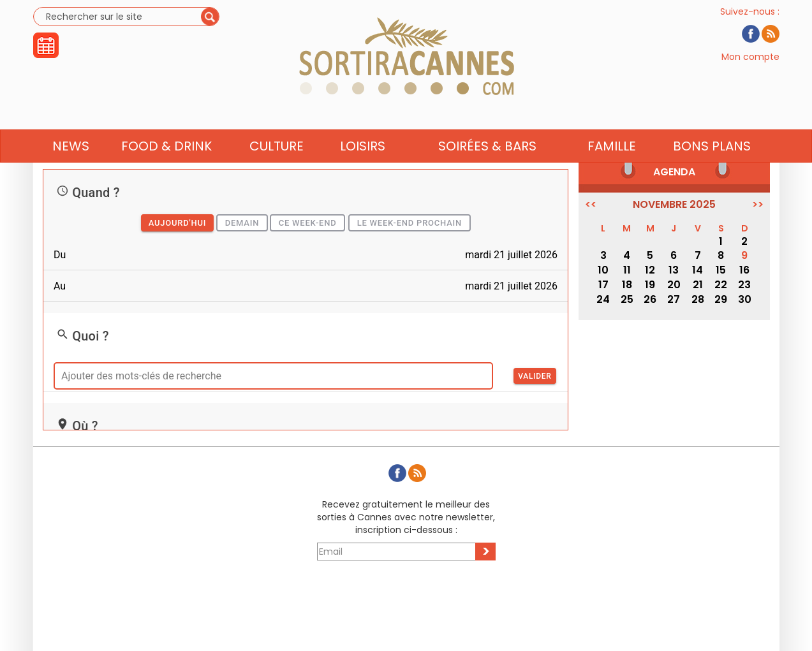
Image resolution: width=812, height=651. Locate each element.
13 (674, 270)
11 (627, 270)
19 (650, 285)
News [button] (71, 170)
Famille (612, 170)
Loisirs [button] (363, 170)
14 (698, 270)
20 (674, 285)
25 (627, 299)
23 (744, 285)
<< (591, 205)
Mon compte (750, 69)
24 (603, 299)
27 (674, 299)
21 (698, 285)
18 (627, 285)
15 (721, 270)
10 (603, 270)
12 (650, 270)
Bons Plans (712, 170)
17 (603, 285)
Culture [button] (277, 170)
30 (745, 299)
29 (721, 299)
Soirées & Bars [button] (487, 170)
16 (744, 270)
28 (698, 299)
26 (650, 299)
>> (758, 205)
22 (721, 285)
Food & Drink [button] (166, 170)
